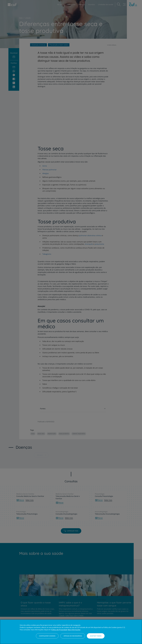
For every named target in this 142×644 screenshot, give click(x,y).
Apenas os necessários (73, 636)
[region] (71, 632)
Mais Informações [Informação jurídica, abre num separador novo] (74, 630)
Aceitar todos (96, 636)
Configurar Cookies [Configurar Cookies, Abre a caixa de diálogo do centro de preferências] (47, 636)
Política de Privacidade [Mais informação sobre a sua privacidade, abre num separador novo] (59, 630)
